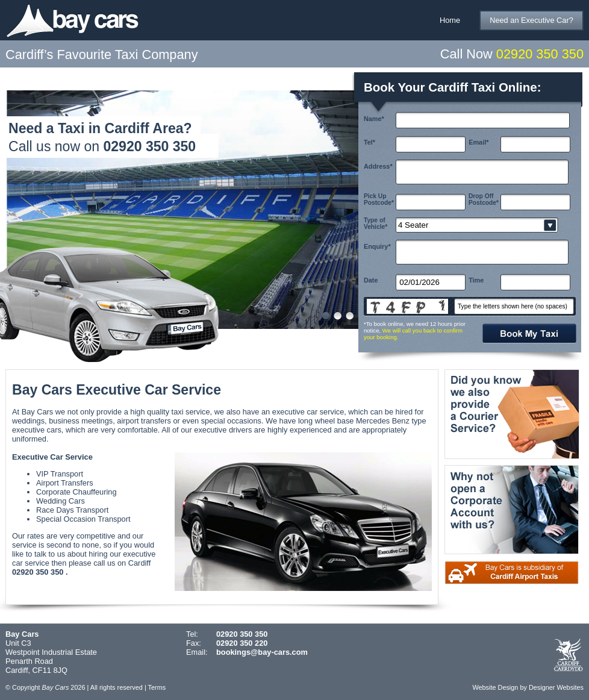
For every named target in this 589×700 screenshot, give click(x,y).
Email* (478, 142)
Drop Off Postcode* (484, 199)
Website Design (495, 687)
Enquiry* (377, 246)
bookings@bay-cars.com (262, 652)
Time (476, 280)
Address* (378, 166)
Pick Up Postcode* (379, 199)
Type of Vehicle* (376, 223)
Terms (157, 687)
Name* (374, 119)
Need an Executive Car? (531, 20)
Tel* (369, 142)
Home (450, 20)
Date (371, 280)
